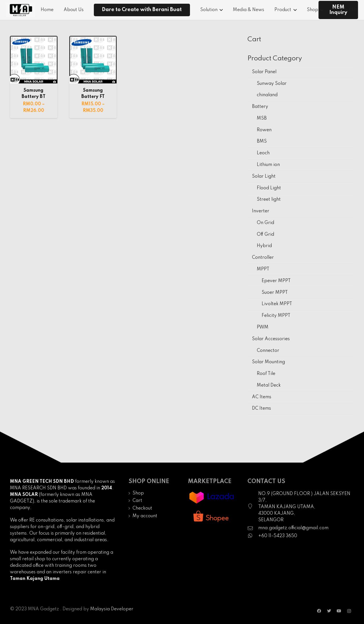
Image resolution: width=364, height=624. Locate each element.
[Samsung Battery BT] (34, 60)
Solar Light (264, 176)
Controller (263, 258)
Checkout (142, 508)
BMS (262, 141)
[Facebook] (319, 611)
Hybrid (264, 246)
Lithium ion (268, 165)
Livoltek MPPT (277, 304)
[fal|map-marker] (253, 507)
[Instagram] (349, 611)
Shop (138, 493)
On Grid (265, 223)
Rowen (264, 130)
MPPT (263, 269)
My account (145, 516)
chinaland (267, 95)
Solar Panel (264, 72)
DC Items (261, 409)
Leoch (263, 153)
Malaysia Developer (112, 609)
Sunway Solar (272, 84)
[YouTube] (339, 611)
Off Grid (265, 235)
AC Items (262, 397)
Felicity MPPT (276, 316)
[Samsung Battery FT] (93, 60)
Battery (260, 107)
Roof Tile (266, 374)
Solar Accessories (271, 339)
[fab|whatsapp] (253, 536)
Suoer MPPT (275, 293)
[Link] (20, 10)
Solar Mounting (268, 362)
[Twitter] (329, 611)
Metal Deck (269, 385)
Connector (268, 351)
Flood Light (269, 188)
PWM (263, 327)
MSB (262, 118)
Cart (137, 501)
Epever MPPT (276, 281)
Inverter (261, 211)
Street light (269, 200)
